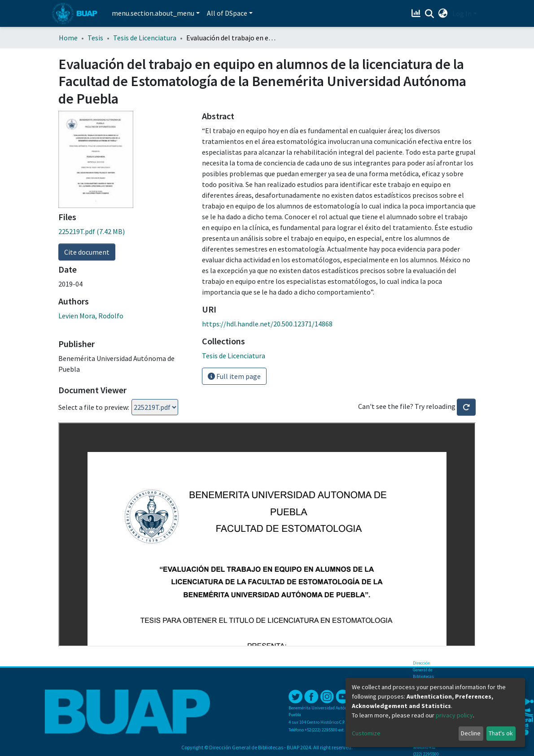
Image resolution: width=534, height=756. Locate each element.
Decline (471, 733)
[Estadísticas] (417, 13)
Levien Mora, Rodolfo (91, 316)
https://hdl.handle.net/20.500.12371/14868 (267, 324)
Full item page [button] (234, 376)
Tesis (95, 38)
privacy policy (454, 715)
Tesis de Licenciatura (145, 38)
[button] (443, 13)
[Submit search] (430, 14)
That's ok (501, 733)
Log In (462, 13)
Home (68, 38)
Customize (366, 733)
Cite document (87, 252)
